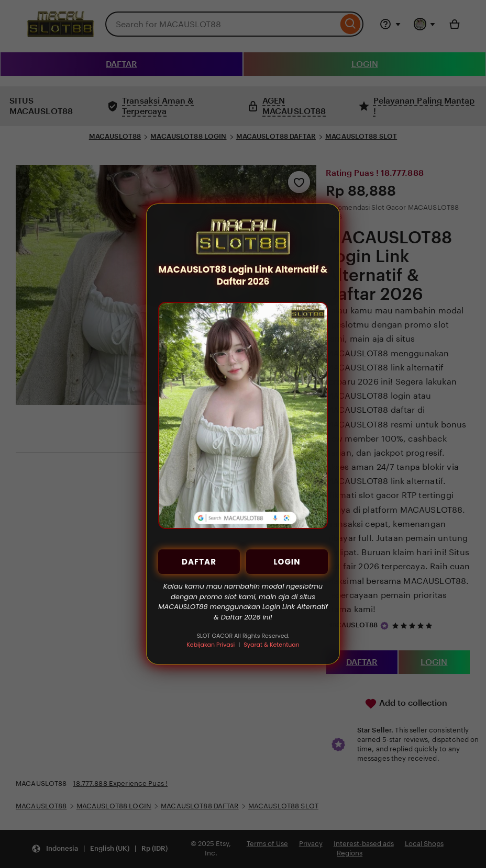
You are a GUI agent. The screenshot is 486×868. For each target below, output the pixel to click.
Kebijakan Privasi (211, 645)
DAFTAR (199, 562)
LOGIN (287, 562)
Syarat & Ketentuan (271, 645)
